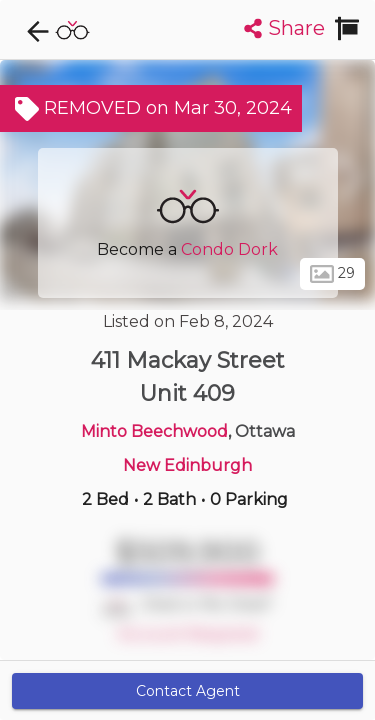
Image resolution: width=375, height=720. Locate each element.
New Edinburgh (187, 465)
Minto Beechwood (154, 431)
